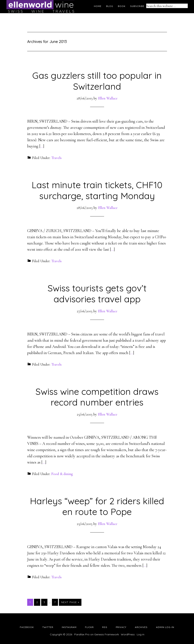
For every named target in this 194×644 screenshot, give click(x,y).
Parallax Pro (82, 634)
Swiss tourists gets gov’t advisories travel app (97, 293)
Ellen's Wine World (40, 7)
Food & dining (62, 474)
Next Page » (70, 602)
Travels (56, 158)
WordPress (128, 634)
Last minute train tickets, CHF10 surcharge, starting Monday (97, 190)
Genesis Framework (107, 634)
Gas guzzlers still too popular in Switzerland (97, 81)
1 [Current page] (31, 602)
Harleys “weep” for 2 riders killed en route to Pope (97, 506)
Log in (141, 634)
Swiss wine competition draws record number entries (97, 397)
